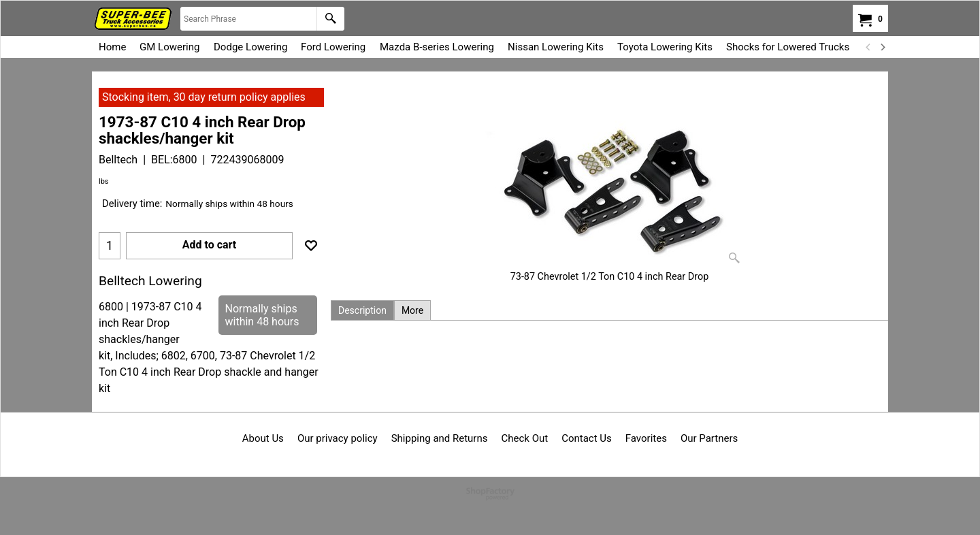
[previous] (868, 47)
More (412, 310)
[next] (882, 47)
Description (362, 310)
